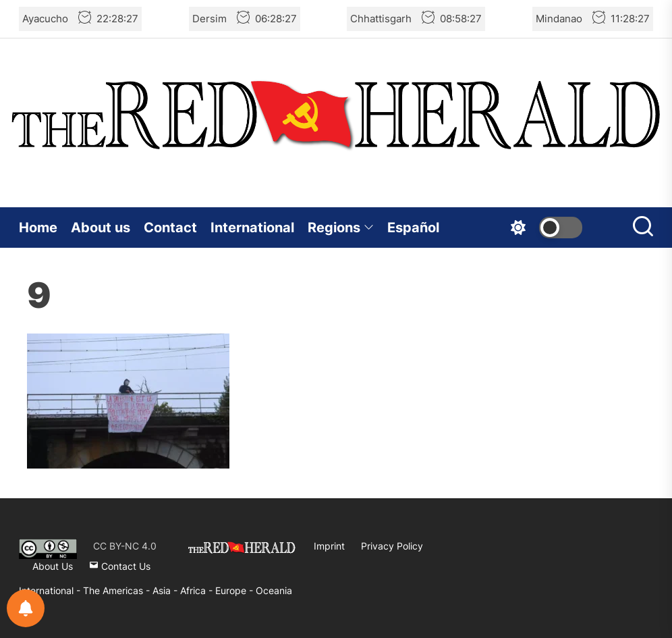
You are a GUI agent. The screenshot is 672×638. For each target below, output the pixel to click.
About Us (53, 566)
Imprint (329, 546)
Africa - (198, 590)
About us (101, 228)
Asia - (166, 590)
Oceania (274, 590)
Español (413, 228)
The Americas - (118, 590)
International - (51, 590)
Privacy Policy (392, 546)
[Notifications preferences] (26, 608)
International (252, 228)
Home (38, 228)
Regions (341, 228)
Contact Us (120, 566)
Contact (170, 228)
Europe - (235, 590)
